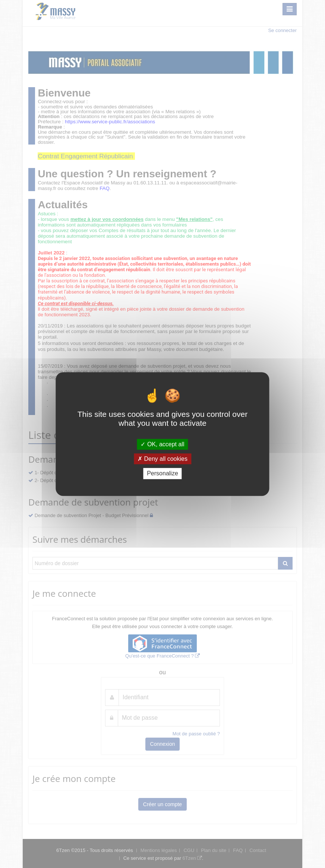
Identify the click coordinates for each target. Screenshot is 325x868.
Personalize (162, 474)
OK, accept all (162, 444)
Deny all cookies (162, 459)
